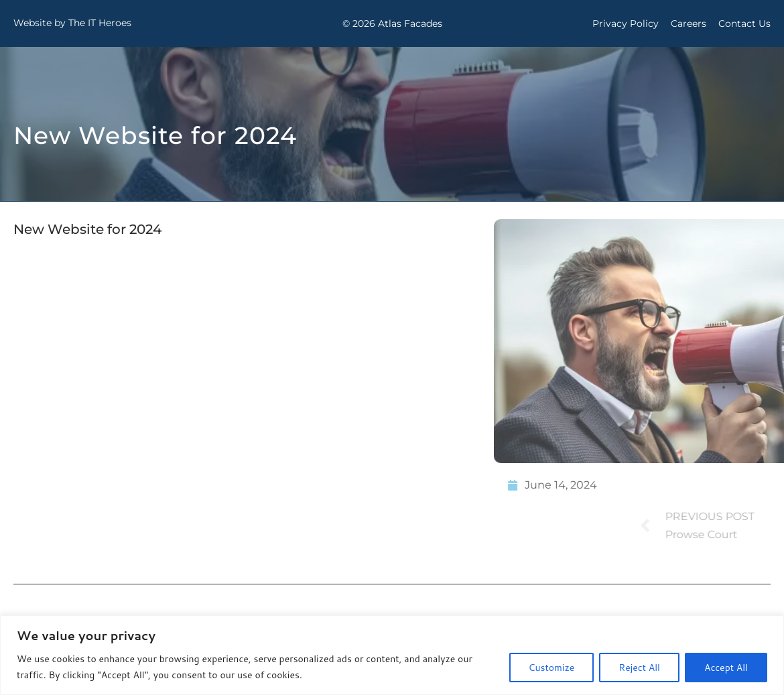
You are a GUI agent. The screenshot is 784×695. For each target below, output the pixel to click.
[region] (392, 655)
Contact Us (744, 23)
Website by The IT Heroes (72, 23)
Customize (552, 668)
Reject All (639, 668)
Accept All (726, 668)
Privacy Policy (626, 23)
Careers (689, 23)
